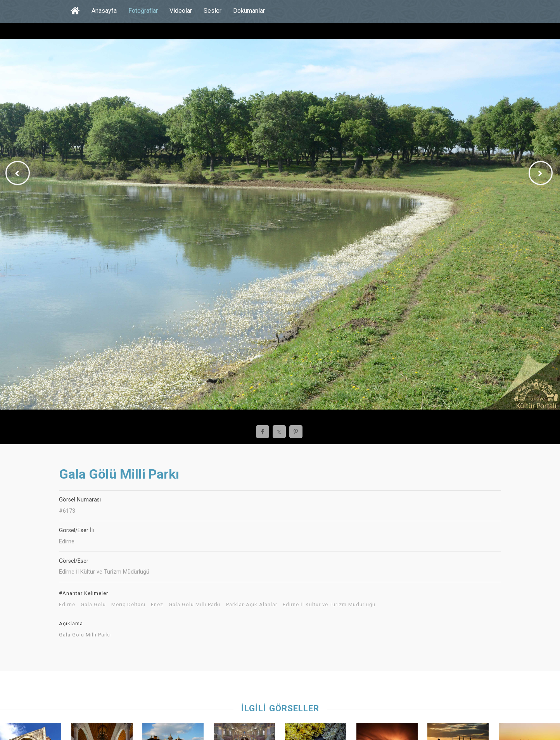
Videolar (181, 11)
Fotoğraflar (143, 11)
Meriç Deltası (128, 605)
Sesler (213, 11)
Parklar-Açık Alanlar (252, 605)
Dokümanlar (249, 11)
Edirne (67, 605)
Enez (157, 605)
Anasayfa (104, 11)
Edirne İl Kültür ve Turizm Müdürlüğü (329, 605)
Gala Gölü (93, 605)
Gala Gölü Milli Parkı (195, 605)
